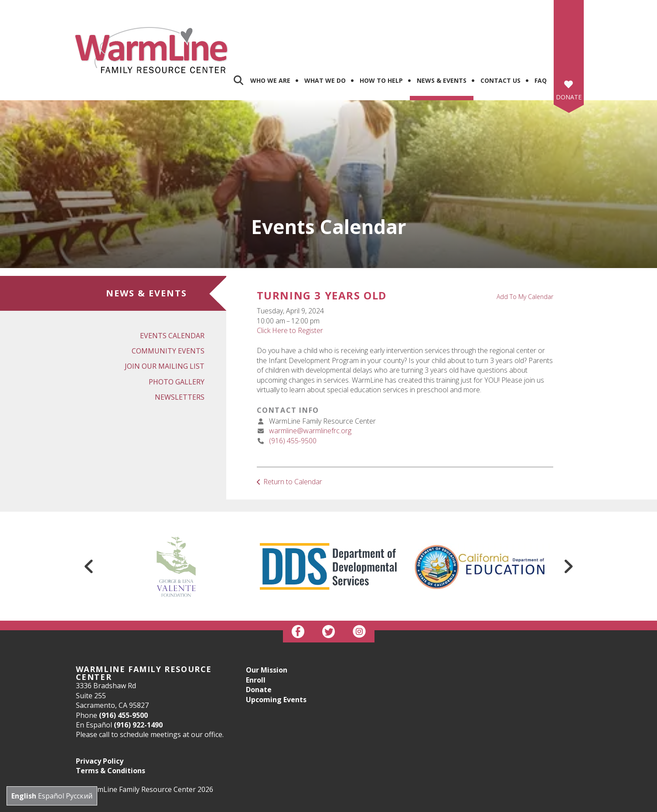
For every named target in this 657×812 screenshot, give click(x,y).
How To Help (381, 35)
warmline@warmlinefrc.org (310, 385)
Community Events (168, 305)
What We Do (325, 35)
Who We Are (270, 35)
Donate (569, 52)
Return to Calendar (293, 436)
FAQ (541, 35)
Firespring (345, 804)
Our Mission (267, 625)
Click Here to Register (290, 285)
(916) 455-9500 (293, 395)
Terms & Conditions (111, 725)
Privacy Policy (100, 715)
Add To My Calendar (525, 251)
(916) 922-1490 (138, 679)
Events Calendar (172, 290)
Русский (79, 796)
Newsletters (180, 351)
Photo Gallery (177, 336)
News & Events (442, 35)
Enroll (256, 634)
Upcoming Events (276, 654)
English (24, 796)
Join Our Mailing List (165, 321)
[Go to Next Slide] (568, 521)
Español (51, 796)
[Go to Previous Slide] (89, 521)
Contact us (500, 35)
